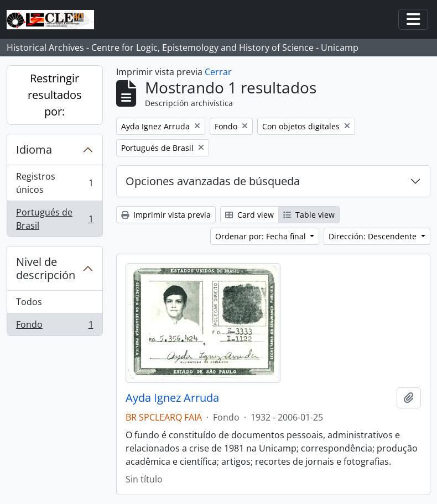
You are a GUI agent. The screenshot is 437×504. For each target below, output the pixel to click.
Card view (249, 215)
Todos (29, 302)
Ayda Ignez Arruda (172, 398)
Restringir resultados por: (55, 95)
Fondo (54, 327)
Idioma (34, 149)
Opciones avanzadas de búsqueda (213, 181)
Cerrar (218, 72)
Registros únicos (54, 183)
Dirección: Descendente (374, 236)
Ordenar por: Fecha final (262, 236)
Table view (309, 215)
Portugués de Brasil (54, 219)
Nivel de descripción (46, 268)
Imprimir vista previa (166, 215)
